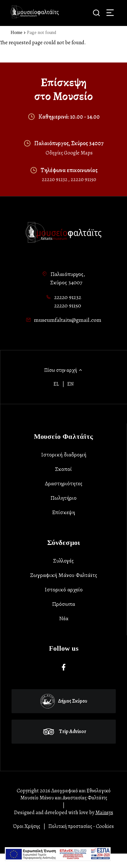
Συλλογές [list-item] (63, 561)
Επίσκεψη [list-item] (63, 512)
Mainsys (104, 813)
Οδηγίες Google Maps (69, 153)
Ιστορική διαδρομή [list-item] (64, 455)
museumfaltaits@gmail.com (68, 320)
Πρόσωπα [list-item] (63, 604)
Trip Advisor (64, 731)
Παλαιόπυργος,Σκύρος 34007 (68, 278)
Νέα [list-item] (64, 618)
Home (17, 33)
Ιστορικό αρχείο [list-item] (64, 589)
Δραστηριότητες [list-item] (64, 483)
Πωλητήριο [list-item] (63, 498)
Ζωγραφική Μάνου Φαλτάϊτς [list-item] (64, 575)
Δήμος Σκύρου (64, 701)
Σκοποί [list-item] (63, 469)
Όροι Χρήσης (27, 826)
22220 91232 (55, 179)
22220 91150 (83, 179)
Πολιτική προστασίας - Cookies (81, 826)
